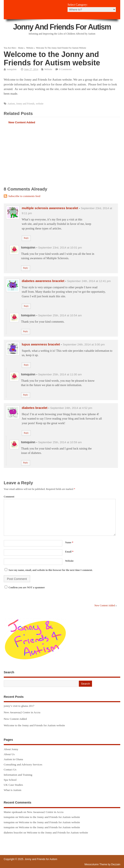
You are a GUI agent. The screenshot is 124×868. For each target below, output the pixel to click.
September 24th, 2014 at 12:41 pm (89, 281)
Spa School (10, 780)
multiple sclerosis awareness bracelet (50, 208)
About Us (9, 754)
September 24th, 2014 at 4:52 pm (71, 408)
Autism (11, 104)
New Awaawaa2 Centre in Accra (22, 712)
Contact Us (10, 769)
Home (21, 48)
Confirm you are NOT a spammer (25, 587)
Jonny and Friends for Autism (62, 27)
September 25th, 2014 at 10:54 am (60, 315)
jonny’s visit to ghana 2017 (19, 706)
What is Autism (13, 790)
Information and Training (18, 775)
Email (69, 552)
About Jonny (11, 749)
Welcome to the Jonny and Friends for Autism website (34, 725)
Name (69, 542)
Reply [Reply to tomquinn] (26, 268)
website (40, 104)
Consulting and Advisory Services (23, 764)
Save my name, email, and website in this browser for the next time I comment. (51, 570)
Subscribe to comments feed (24, 196)
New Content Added (22, 122)
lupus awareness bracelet (41, 344)
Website (30, 48)
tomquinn (12, 69)
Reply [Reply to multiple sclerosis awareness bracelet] (26, 238)
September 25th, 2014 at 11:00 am (60, 374)
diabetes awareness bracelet (43, 281)
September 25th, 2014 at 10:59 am (60, 442)
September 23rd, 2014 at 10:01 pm (60, 248)
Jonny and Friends (25, 104)
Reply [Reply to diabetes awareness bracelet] (26, 306)
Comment (9, 497)
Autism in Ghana (13, 759)
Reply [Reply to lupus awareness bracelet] (26, 365)
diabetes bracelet (35, 408)
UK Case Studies (13, 785)
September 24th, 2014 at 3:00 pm (84, 344)
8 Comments (65, 69)
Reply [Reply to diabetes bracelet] (26, 433)
